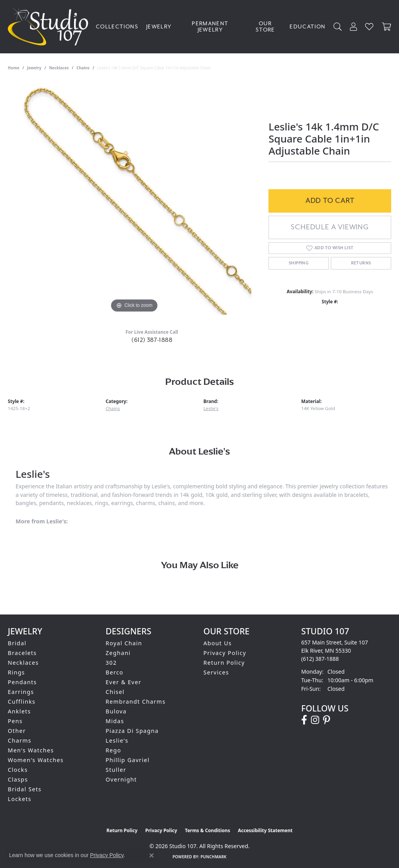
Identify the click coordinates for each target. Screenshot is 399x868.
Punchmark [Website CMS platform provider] (214, 857)
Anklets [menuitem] (19, 711)
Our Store (265, 27)
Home (14, 68)
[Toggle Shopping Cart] (387, 27)
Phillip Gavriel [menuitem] (128, 760)
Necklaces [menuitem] (23, 663)
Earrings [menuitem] (21, 692)
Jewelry (159, 27)
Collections (117, 27)
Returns (361, 263)
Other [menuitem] (17, 731)
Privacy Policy (225, 653)
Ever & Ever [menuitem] (124, 682)
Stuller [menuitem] (116, 770)
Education (307, 27)
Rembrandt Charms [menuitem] (136, 702)
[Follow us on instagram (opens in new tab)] (315, 720)
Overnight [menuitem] (121, 779)
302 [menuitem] (111, 663)
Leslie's (211, 408)
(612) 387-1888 (152, 340)
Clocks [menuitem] (18, 770)
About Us (218, 643)
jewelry (34, 68)
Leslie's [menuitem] (117, 740)
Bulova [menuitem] (116, 711)
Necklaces (59, 68)
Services (216, 672)
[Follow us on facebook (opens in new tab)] (304, 720)
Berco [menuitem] (115, 672)
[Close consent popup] (152, 856)
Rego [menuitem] (113, 750)
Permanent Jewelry (210, 27)
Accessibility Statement (265, 830)
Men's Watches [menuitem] (31, 750)
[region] (134, 198)
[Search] (338, 27)
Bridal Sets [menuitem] (25, 789)
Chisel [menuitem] (115, 692)
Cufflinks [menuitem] (22, 702)
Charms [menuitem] (20, 740)
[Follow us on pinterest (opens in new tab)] (327, 720)
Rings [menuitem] (16, 672)
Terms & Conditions (208, 830)
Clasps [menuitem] (18, 779)
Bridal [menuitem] (17, 643)
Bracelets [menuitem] (22, 653)
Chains (83, 68)
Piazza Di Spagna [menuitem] (132, 731)
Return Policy (224, 663)
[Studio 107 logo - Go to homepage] (50, 27)
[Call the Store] (320, 659)
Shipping (299, 263)
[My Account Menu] (354, 27)
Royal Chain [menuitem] (124, 643)
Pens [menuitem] (15, 721)
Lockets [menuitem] (20, 799)
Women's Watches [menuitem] (36, 760)
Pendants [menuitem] (22, 682)
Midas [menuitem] (115, 721)
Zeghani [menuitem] (118, 653)
